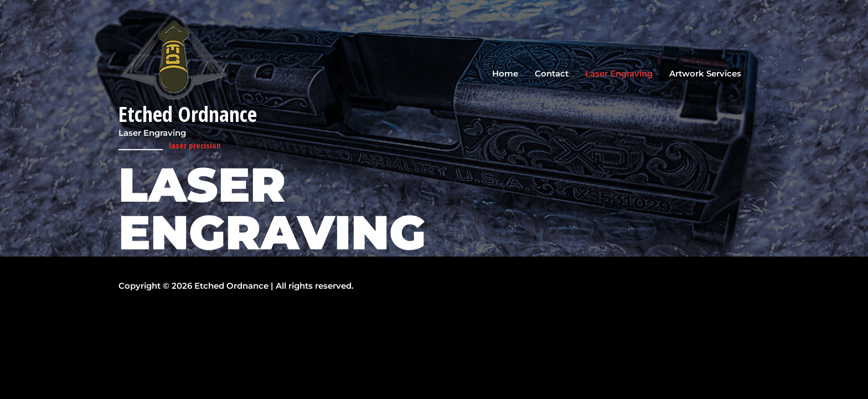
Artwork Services (705, 74)
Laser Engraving (619, 74)
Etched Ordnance (190, 114)
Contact (552, 74)
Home (505, 74)
